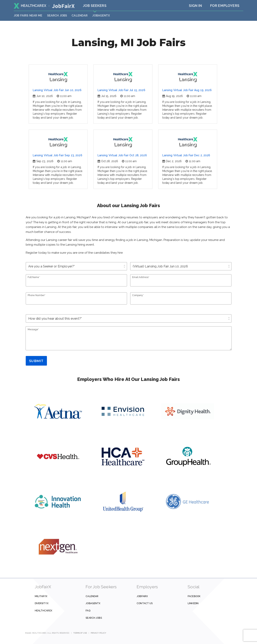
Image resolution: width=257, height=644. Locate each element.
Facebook (194, 596)
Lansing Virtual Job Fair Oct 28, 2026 (122, 155)
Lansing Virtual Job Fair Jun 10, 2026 (57, 90)
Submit (36, 361)
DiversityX (42, 603)
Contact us (145, 603)
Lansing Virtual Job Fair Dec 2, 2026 (186, 155)
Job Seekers (95, 6)
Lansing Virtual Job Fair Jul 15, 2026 (121, 90)
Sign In (195, 6)
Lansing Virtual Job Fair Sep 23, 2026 (58, 155)
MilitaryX (41, 596)
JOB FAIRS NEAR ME (28, 16)
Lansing (58, 77)
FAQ (88, 611)
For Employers (225, 6)
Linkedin (193, 603)
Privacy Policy (98, 633)
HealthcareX (30, 6)
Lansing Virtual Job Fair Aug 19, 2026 (187, 90)
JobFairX (142, 596)
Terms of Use (80, 633)
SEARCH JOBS (57, 16)
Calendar (80, 16)
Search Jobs (94, 618)
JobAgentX (101, 16)
